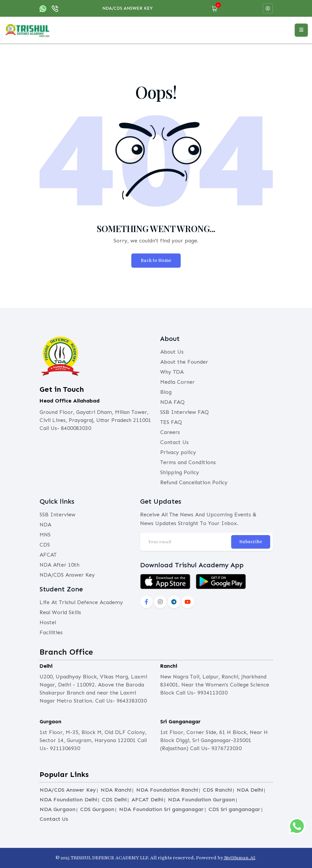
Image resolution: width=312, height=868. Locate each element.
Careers (170, 432)
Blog (166, 392)
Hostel (48, 622)
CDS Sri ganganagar (234, 809)
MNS (45, 535)
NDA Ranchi (116, 790)
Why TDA (172, 372)
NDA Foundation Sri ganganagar (161, 809)
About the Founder (184, 362)
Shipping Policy (180, 472)
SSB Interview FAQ (184, 412)
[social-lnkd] (174, 602)
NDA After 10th (59, 565)
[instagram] (160, 602)
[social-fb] (146, 602)
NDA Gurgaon (57, 809)
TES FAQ (171, 422)
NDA (45, 525)
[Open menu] (301, 30)
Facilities (51, 632)
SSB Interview (57, 515)
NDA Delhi (250, 790)
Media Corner (177, 382)
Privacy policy (178, 452)
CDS (45, 545)
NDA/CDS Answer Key (128, 8)
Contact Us (174, 442)
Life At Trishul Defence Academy (81, 602)
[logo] (27, 30)
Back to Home (156, 261)
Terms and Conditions (188, 462)
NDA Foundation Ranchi (167, 790)
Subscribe (251, 542)
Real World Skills (60, 612)
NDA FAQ (172, 402)
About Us (172, 352)
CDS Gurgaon (97, 809)
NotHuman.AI (239, 858)
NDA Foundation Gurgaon (201, 800)
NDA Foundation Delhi (68, 800)
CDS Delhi (114, 800)
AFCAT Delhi (147, 800)
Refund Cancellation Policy (194, 482)
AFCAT (48, 555)
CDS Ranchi (217, 790)
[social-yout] (188, 602)
